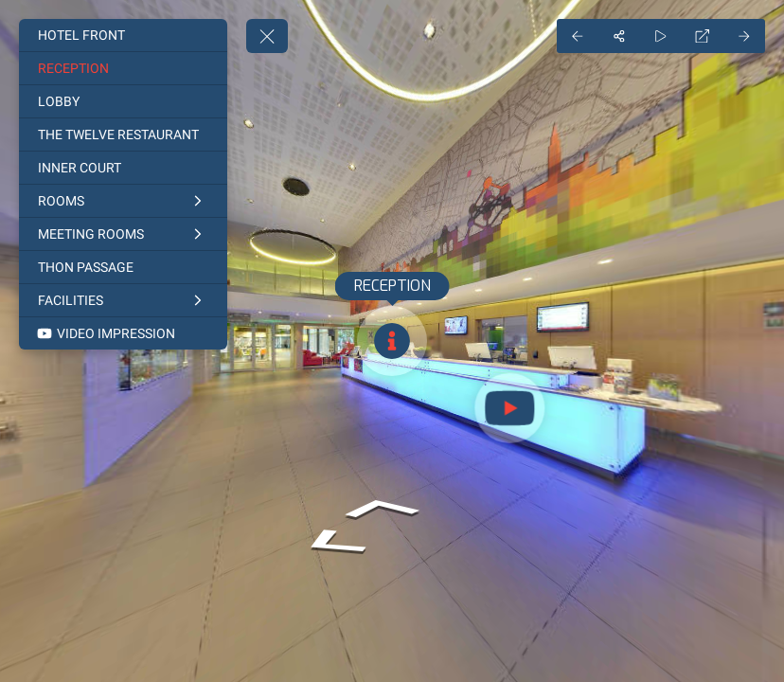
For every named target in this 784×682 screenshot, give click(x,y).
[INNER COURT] (123, 168)
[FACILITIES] (123, 300)
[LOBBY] (123, 101)
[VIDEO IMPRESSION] (123, 333)
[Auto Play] (661, 36)
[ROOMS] (123, 201)
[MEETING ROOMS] (123, 234)
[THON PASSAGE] (123, 267)
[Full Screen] (703, 36)
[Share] (619, 36)
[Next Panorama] (744, 36)
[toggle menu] (267, 36)
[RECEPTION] (123, 68)
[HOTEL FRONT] (123, 35)
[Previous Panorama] (578, 36)
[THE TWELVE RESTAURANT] (123, 135)
